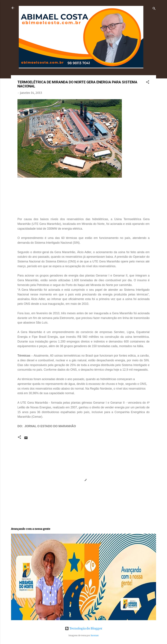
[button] (148, 83)
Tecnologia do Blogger (84, 628)
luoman (95, 635)
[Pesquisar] (154, 9)
